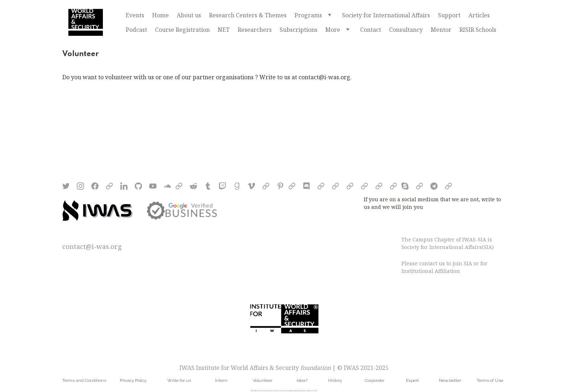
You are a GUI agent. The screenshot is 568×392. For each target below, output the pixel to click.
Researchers (255, 30)
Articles (479, 15)
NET (224, 30)
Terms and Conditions (84, 380)
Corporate (374, 380)
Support (449, 15)
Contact (371, 30)
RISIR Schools (478, 30)
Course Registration (182, 30)
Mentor (441, 30)
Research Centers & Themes (248, 15)
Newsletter (450, 380)
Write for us (179, 380)
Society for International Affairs (386, 15)
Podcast (136, 30)
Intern (221, 380)
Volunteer (263, 380)
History (335, 380)
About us (189, 15)
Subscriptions (298, 30)
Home (160, 15)
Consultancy (406, 30)
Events (135, 15)
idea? (302, 380)
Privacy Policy (133, 380)
